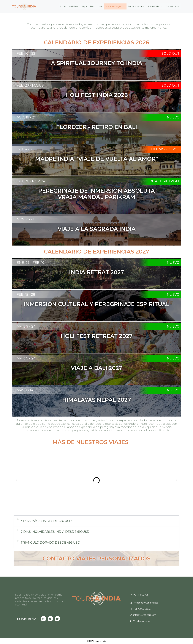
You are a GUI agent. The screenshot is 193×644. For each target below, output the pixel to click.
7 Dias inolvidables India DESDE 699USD (55, 532)
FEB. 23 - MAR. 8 (30, 85)
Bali (92, 6)
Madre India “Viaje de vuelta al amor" (97, 159)
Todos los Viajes (116, 6)
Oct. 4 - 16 (25, 149)
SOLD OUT (171, 54)
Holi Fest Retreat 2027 (97, 336)
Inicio (63, 6)
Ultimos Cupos (165, 149)
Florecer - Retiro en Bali (97, 127)
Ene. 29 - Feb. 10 (30, 263)
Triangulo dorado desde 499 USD (50, 543)
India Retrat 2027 (96, 272)
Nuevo (173, 117)
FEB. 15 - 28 (26, 295)
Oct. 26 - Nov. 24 (31, 181)
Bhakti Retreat (164, 181)
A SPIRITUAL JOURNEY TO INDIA (97, 63)
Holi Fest (73, 6)
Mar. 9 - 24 (26, 326)
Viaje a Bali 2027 (96, 368)
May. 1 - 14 (25, 390)
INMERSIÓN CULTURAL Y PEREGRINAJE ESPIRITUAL (96, 304)
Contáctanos (173, 6)
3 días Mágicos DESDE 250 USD (46, 521)
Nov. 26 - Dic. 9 (30, 219)
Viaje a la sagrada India (97, 229)
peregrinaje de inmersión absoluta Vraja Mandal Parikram (97, 194)
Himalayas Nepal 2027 (97, 400)
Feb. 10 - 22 (26, 54)
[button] (17, 480)
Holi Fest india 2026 (97, 95)
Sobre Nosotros (136, 6)
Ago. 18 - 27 (26, 117)
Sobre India (156, 6)
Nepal (84, 6)
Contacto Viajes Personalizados (96, 558)
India (100, 6)
